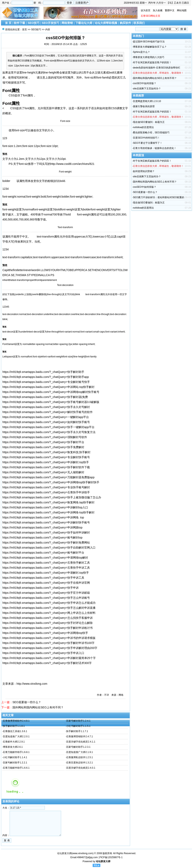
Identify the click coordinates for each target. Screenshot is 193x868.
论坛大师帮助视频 (106, 23)
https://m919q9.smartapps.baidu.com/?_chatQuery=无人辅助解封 (43, 472)
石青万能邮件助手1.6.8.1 (16, 752)
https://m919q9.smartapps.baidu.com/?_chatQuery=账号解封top (42, 538)
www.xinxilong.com (83, 853)
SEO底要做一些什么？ (27, 702)
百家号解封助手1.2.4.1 (78, 721)
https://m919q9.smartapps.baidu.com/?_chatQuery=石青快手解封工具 (46, 563)
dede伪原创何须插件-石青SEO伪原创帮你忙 (157, 68)
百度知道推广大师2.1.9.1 (80, 752)
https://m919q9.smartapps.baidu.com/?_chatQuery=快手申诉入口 (43, 653)
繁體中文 (170, 10)
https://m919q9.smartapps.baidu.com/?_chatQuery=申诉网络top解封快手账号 (51, 392)
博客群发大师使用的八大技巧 (149, 57)
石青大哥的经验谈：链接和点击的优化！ (155, 148)
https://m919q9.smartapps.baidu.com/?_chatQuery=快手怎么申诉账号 (46, 598)
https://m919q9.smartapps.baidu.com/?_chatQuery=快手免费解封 (43, 447)
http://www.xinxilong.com (32, 684)
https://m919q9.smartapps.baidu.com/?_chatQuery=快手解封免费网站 (46, 543)
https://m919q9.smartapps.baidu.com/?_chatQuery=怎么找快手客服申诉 (48, 618)
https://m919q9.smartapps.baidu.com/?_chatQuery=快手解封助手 (43, 372)
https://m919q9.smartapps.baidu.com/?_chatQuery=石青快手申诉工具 (46, 568)
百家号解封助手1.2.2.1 (15, 763)
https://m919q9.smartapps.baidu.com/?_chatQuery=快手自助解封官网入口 (49, 548)
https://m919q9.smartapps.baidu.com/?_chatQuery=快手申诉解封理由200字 (50, 648)
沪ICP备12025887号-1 (111, 857)
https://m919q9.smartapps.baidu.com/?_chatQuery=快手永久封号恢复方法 (49, 432)
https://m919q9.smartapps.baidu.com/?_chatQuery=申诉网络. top (43, 517)
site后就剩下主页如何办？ (147, 89)
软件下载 (20, 23)
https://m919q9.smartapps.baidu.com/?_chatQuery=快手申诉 (41, 588)
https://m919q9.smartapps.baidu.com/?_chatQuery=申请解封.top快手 (46, 573)
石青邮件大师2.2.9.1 (14, 742)
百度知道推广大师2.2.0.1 (16, 736)
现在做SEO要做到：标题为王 (149, 122)
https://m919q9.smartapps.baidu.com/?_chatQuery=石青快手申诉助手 (46, 492)
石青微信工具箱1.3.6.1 (15, 731)
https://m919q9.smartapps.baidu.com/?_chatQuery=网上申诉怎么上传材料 (49, 613)
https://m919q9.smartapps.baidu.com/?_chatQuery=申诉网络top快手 (45, 633)
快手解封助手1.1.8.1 (14, 726)
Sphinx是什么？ (141, 52)
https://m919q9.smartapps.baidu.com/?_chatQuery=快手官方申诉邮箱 (46, 593)
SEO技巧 (34, 23)
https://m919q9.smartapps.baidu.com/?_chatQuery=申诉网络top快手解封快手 (51, 482)
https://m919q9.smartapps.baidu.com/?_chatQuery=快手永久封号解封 (46, 407)
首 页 (8, 23)
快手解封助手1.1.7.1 (77, 731)
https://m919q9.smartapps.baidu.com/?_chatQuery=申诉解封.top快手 (46, 462)
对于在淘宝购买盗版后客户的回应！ (152, 62)
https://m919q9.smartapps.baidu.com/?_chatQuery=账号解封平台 (43, 553)
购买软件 (125, 23)
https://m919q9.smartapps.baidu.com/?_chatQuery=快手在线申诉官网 (46, 583)
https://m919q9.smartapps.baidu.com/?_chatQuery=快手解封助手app (46, 377)
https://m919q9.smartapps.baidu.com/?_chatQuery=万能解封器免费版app (48, 477)
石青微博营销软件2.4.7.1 (80, 736)
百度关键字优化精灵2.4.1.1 (81, 742)
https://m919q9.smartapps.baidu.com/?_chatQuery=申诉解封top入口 (45, 507)
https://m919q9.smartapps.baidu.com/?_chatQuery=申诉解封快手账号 (46, 522)
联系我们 (139, 23)
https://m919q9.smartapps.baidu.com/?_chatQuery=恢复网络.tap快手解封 (48, 502)
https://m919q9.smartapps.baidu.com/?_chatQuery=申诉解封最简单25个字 (49, 658)
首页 (25, 30)
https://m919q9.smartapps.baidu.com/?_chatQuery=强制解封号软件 (45, 437)
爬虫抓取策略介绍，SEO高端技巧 (151, 133)
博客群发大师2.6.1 (13, 747)
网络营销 (67, 23)
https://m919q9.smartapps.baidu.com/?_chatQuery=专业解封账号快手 (46, 382)
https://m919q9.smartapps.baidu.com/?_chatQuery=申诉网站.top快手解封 (48, 387)
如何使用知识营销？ (144, 171)
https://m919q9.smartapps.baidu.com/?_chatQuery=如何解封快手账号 (46, 422)
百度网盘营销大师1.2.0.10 (147, 101)
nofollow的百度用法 (143, 127)
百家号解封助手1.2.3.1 (78, 747)
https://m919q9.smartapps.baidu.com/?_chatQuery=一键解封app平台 (46, 417)
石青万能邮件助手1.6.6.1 (16, 768)
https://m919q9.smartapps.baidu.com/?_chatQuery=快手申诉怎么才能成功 (49, 603)
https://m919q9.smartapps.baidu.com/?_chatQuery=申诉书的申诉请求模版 (49, 638)
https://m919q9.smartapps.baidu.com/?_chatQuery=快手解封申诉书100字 (48, 643)
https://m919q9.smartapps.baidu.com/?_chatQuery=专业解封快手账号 (46, 457)
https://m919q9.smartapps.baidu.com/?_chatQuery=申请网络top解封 (45, 558)
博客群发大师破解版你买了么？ (150, 47)
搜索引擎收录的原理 (144, 106)
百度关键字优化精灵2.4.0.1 (81, 768)
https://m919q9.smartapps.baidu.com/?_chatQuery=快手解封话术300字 (47, 663)
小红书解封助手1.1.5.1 (78, 726)
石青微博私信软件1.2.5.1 (80, 757)
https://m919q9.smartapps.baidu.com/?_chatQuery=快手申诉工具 (43, 578)
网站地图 (182, 10)
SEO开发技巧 (50, 23)
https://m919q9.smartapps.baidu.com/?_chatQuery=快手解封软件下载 (46, 467)
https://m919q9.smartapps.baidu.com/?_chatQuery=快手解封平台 (43, 442)
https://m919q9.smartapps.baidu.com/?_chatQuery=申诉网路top (42, 527)
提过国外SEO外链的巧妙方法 (149, 42)
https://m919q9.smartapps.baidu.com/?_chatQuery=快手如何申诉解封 (46, 532)
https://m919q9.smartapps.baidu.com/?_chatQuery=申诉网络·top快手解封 (48, 512)
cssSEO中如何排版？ (144, 83)
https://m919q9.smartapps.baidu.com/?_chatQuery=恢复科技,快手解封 (46, 452)
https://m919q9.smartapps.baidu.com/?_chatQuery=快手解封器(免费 (45, 397)
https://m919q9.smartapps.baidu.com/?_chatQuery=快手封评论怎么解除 (48, 623)
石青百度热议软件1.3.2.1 (80, 763)
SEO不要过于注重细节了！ (147, 143)
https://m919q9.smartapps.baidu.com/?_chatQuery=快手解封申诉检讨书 (48, 628)
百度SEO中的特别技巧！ (146, 138)
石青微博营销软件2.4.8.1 (16, 721)
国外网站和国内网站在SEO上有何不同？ (38, 707)
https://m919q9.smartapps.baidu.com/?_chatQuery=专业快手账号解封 (46, 487)
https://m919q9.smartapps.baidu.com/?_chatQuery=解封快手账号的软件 (48, 412)
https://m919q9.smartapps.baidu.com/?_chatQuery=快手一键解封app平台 (48, 427)
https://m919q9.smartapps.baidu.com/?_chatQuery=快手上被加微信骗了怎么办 (52, 497)
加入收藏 (158, 10)
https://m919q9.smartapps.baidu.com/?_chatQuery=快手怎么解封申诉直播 (49, 608)
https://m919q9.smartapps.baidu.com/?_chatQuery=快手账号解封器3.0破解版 (51, 402)
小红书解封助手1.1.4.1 (15, 757)
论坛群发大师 (103, 861)
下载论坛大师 (84, 23)
